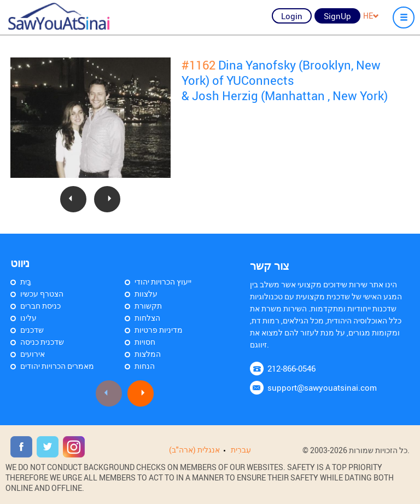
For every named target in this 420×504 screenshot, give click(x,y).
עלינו (28, 318)
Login (292, 16)
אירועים (33, 354)
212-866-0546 (291, 368)
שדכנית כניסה (42, 342)
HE (371, 16)
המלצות (148, 354)
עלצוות (146, 294)
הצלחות (147, 318)
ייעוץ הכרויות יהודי (163, 282)
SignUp (337, 16)
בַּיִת (26, 282)
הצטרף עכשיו (42, 294)
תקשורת (148, 306)
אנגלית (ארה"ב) (194, 450)
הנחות (145, 366)
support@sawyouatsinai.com (322, 387)
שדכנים (32, 330)
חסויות (145, 342)
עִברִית (241, 450)
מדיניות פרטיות (159, 330)
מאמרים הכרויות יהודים (57, 366)
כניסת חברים (40, 306)
